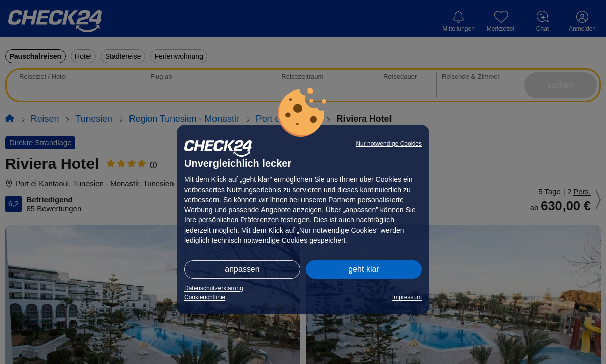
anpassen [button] (242, 269)
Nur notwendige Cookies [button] (389, 144)
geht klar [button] (363, 269)
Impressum (407, 297)
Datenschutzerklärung (214, 288)
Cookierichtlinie (205, 297)
